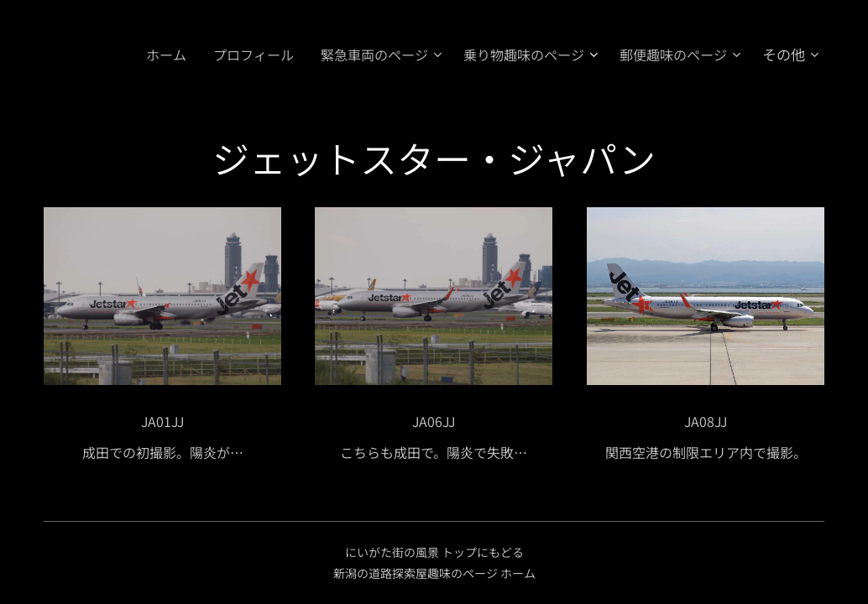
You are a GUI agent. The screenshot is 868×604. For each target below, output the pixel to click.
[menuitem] (144, 55)
